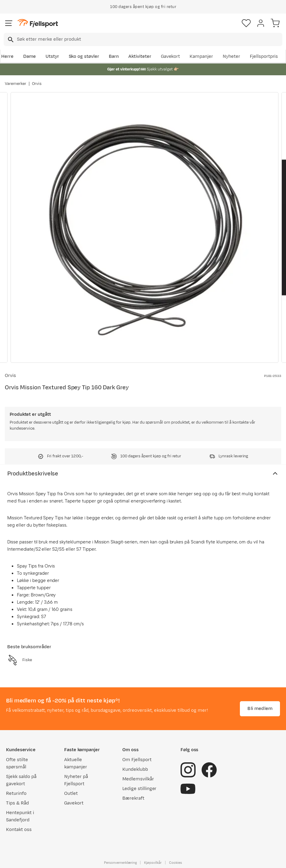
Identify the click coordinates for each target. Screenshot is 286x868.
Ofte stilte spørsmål (17, 763)
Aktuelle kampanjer (76, 763)
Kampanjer (201, 56)
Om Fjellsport (137, 760)
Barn (114, 56)
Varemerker (16, 84)
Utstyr (52, 56)
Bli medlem (260, 709)
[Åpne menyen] (9, 23)
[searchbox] (149, 39)
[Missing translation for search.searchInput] (10, 40)
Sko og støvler (84, 56)
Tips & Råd (17, 803)
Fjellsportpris (264, 56)
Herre (7, 56)
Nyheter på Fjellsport (76, 780)
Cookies (176, 863)
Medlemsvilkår (138, 779)
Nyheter (231, 56)
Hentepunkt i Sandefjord (20, 816)
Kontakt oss (19, 830)
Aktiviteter (140, 56)
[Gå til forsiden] (38, 23)
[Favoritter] (246, 23)
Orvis (37, 84)
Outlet (71, 793)
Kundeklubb (135, 769)
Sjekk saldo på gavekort (21, 780)
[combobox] (143, 39)
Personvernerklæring (120, 863)
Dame (30, 56)
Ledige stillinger (139, 789)
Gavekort (171, 56)
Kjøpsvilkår (153, 863)
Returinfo (16, 793)
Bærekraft (133, 798)
